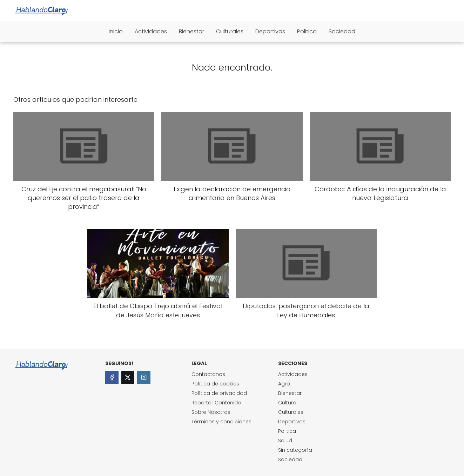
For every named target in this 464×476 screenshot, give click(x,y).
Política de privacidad (219, 393)
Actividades (151, 31)
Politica (307, 31)
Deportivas (270, 31)
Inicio (116, 31)
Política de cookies (215, 384)
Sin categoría (295, 450)
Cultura (287, 403)
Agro (284, 384)
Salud (285, 441)
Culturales (230, 31)
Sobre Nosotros (211, 412)
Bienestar (191, 31)
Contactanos (208, 374)
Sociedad (342, 31)
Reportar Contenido (216, 403)
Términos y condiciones (221, 422)
